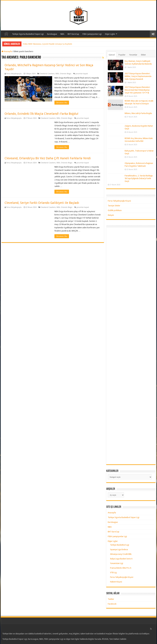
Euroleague (52, 34)
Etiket (143, 55)
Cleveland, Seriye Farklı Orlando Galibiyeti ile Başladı (42, 203)
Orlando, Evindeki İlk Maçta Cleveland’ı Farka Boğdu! (41, 114)
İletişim (111, 215)
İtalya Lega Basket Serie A (121, 559)
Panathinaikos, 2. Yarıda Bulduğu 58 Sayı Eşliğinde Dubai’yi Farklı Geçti (139, 178)
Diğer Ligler (110, 34)
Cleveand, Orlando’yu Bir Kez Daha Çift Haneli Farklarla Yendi (48, 158)
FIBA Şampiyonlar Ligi (92, 34)
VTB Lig (113, 573)
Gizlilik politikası (115, 210)
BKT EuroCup (73, 34)
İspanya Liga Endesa (119, 549)
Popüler (122, 55)
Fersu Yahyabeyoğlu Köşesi (119, 201)
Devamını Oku (62, 103)
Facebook (112, 604)
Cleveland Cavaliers (47, 74)
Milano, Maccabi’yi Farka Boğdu (138, 113)
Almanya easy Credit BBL (121, 554)
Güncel (112, 55)
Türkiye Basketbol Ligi (120, 545)
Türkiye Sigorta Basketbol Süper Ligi (28, 34)
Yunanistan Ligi (117, 563)
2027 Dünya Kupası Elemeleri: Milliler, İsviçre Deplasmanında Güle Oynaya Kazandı (138, 76)
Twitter (111, 599)
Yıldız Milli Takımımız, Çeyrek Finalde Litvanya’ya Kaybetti (47, 44)
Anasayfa (6, 34)
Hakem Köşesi (116, 582)
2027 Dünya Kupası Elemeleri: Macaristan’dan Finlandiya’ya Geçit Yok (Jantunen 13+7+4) (137, 90)
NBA (62, 34)
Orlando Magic (66, 74)
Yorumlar (133, 55)
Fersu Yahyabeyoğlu (14, 74)
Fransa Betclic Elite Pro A (121, 568)
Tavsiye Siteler (114, 206)
